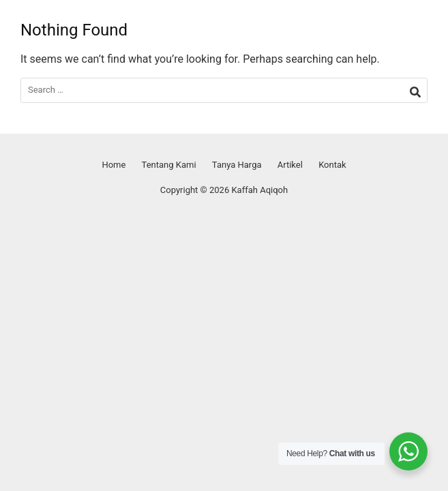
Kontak (332, 165)
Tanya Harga (237, 165)
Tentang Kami (169, 165)
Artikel (290, 165)
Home (114, 165)
